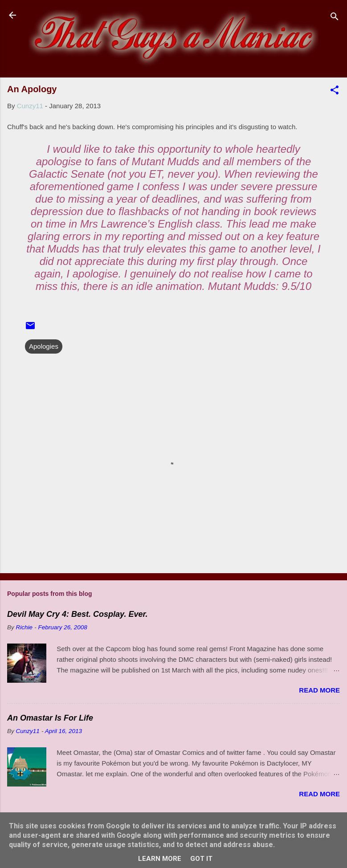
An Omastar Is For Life (50, 718)
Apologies (44, 346)
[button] (335, 92)
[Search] (335, 18)
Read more (319, 690)
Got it (201, 859)
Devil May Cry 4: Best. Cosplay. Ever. (77, 614)
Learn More (160, 859)
